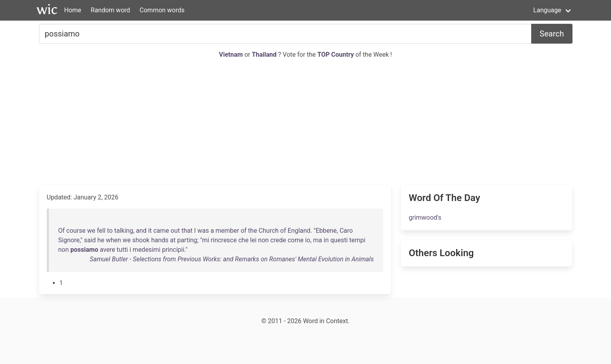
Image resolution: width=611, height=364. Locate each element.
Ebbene (326, 231)
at (173, 240)
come (295, 240)
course (76, 231)
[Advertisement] (306, 122)
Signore (69, 240)
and (142, 231)
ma (318, 240)
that (187, 231)
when (114, 240)
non (263, 240)
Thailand (265, 55)
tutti (122, 250)
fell (101, 231)
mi (206, 240)
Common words (162, 10)
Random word (111, 10)
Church (269, 231)
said (90, 240)
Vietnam (232, 55)
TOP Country (335, 55)
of (244, 231)
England (299, 231)
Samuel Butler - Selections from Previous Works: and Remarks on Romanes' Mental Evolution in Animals (232, 259)
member (227, 231)
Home (73, 10)
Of (62, 231)
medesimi (146, 250)
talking (124, 231)
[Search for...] (285, 34)
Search (552, 34)
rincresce (224, 240)
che (243, 240)
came (161, 231)
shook (141, 240)
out (175, 231)
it (150, 231)
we (92, 231)
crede (278, 240)
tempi (358, 240)
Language (547, 10)
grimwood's (425, 217)
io (307, 240)
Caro (346, 231)
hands (160, 240)
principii (173, 250)
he (101, 240)
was (203, 231)
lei (253, 240)
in (326, 240)
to (110, 231)
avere (107, 250)
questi (339, 240)
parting (187, 240)
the (253, 231)
